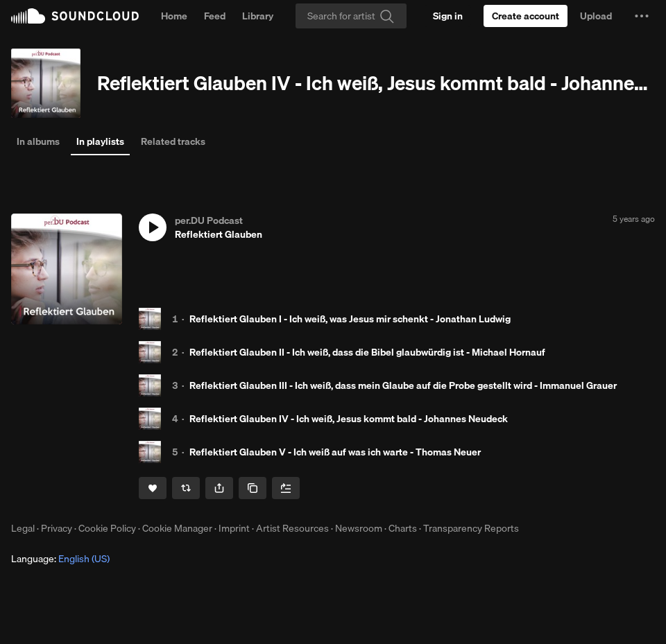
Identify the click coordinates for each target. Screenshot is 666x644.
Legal (23, 528)
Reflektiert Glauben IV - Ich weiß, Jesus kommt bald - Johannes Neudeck (349, 419)
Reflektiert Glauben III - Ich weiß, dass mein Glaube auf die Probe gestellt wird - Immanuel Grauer (403, 385)
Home (174, 16)
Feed (215, 16)
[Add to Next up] (286, 488)
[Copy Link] (253, 488)
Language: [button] (60, 559)
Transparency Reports (471, 528)
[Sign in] (448, 16)
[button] (642, 16)
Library (258, 16)
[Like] (153, 488)
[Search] (351, 16)
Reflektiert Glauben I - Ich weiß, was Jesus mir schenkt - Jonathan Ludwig (350, 319)
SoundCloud (75, 16)
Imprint (234, 528)
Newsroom (359, 528)
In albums (38, 141)
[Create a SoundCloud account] (526, 16)
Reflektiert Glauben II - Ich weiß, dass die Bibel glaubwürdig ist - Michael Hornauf (367, 352)
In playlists (100, 141)
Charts (403, 528)
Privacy (57, 528)
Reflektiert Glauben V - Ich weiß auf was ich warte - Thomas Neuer (335, 452)
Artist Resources (292, 528)
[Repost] (186, 488)
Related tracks (173, 141)
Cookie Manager (177, 528)
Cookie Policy (107, 528)
